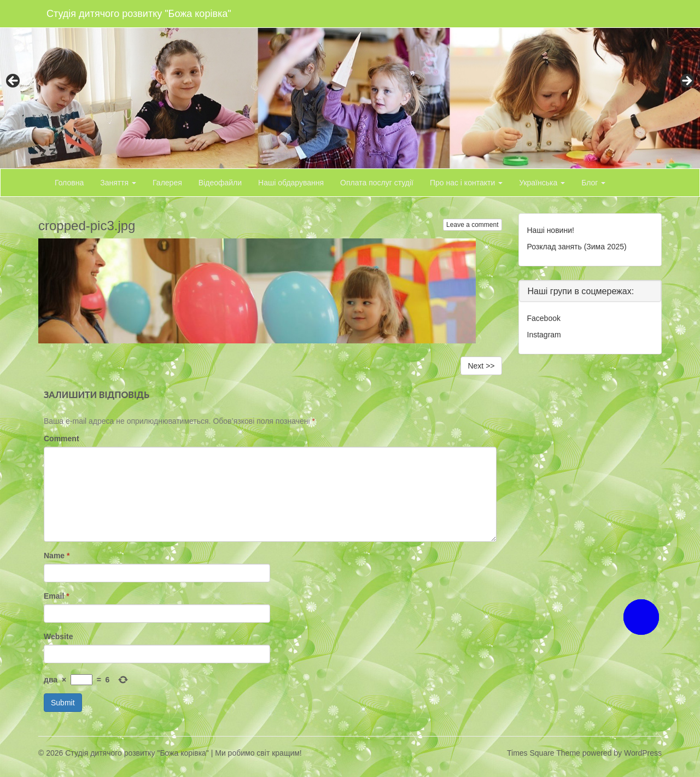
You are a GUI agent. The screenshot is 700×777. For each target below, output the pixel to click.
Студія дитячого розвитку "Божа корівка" (139, 14)
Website (58, 636)
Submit (63, 703)
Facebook (544, 318)
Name (57, 556)
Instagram (544, 335)
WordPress (643, 753)
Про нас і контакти (466, 183)
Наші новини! (551, 230)
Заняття (118, 183)
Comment (62, 439)
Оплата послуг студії (377, 183)
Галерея (167, 183)
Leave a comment (472, 225)
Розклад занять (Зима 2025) (577, 247)
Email (57, 596)
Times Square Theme (544, 753)
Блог (593, 183)
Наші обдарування (291, 183)
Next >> (481, 366)
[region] (350, 84)
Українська (542, 183)
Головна (69, 183)
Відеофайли (220, 183)
